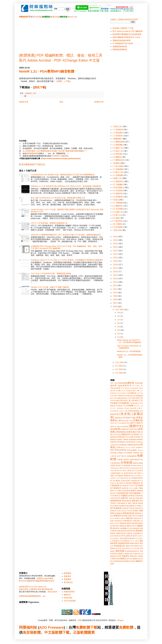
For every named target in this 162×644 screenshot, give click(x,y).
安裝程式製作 (126, 481)
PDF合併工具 (125, 401)
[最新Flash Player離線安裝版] (120, 423)
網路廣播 (123, 523)
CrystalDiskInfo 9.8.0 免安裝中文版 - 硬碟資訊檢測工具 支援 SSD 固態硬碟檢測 (62, 175)
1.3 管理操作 (118, 136)
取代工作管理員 (137, 471)
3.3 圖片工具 (118, 172)
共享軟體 (126, 463)
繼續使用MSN (132, 526)
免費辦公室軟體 (123, 460)
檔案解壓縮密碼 (33, 153)
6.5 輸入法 (117, 215)
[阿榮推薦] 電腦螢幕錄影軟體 (130, 445)
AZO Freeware (52, 627)
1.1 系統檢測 (118, 130)
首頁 (61, 102)
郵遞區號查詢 (134, 543)
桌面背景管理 (115, 498)
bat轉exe (139, 447)
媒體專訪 (33, 581)
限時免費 (120, 551)
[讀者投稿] (133, 429)
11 (119, 320)
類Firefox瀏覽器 (132, 559)
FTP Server (125, 388)
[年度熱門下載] (129, 418)
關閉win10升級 (116, 548)
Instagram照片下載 (133, 391)
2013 (115, 282)
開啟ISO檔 (129, 546)
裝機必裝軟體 (121, 533)
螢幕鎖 (113, 533)
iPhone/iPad (120, 450)
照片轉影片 (139, 506)
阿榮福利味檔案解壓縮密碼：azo (32, 596)
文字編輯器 (123, 496)
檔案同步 (125, 498)
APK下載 (114, 383)
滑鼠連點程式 (122, 503)
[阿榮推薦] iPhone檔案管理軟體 (129, 437)
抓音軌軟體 (126, 491)
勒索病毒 (127, 466)
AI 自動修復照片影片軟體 (123, 43)
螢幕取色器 (131, 531)
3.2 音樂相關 (118, 169)
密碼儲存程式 (136, 481)
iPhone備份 (132, 450)
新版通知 (67, 576)
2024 (115, 244)
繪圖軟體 (123, 526)
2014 (115, 279)
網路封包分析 (115, 523)
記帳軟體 (129, 533)
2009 (115, 296)
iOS (112, 450)
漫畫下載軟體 (133, 503)
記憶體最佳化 (138, 533)
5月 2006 (119, 366)
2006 (115, 307)
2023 (115, 247)
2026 (115, 237)
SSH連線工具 (120, 406)
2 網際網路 (117, 139)
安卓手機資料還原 (122, 478)
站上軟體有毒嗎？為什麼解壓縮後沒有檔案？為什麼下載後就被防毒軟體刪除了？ (55, 151)
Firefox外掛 (134, 388)
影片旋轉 (123, 486)
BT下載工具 (138, 386)
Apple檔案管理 (125, 386)
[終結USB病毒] (123, 426)
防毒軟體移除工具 (128, 548)
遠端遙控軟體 (124, 543)
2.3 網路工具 (118, 148)
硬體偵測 (117, 516)
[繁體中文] (136, 426)
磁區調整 (125, 516)
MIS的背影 (68, 598)
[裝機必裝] (125, 429)
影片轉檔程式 (116, 488)
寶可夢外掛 (121, 483)
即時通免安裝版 (136, 466)
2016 (115, 272)
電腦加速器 (129, 554)
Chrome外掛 (115, 388)
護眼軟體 (129, 536)
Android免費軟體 (126, 383)
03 (119, 330)
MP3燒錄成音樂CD (121, 398)
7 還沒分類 (117, 230)
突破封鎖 (129, 518)
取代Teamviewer (133, 468)
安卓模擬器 (116, 481)
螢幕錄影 (139, 531)
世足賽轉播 (128, 453)
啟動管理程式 (129, 473)
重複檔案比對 (120, 546)
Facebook (24, 581)
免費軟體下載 (87, 627)
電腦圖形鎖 (137, 554)
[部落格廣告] (121, 432)
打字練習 (119, 491)
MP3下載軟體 (119, 396)
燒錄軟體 (125, 508)
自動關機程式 (124, 528)
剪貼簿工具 (119, 466)
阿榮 (59, 81)
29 (119, 313)
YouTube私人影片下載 (119, 411)
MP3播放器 (128, 396)
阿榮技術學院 (69, 592)
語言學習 (122, 536)
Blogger (120, 620)
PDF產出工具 (137, 401)
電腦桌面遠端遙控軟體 (121, 40)
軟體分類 (55, 17)
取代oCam (119, 471)
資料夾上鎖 (137, 536)
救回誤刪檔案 (135, 493)
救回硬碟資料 (123, 493)
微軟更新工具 (127, 488)
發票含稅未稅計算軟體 (125, 511)
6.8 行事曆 (117, 224)
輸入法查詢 (135, 541)
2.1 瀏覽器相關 (119, 142)
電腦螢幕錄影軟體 (120, 46)
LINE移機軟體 (131, 393)
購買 (91, 632)
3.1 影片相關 (118, 166)
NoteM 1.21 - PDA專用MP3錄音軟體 (47, 71)
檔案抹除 (132, 498)
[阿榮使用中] (126, 434)
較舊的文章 (99, 102)
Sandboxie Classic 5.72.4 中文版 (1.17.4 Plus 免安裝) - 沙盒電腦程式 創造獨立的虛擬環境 (67, 260)
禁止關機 (115, 518)
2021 (115, 254)
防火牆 (137, 548)
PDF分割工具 (137, 398)
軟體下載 (62, 632)
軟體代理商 (24, 589)
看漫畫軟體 (118, 513)
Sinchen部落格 (70, 601)
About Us (72, 17)
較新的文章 (24, 102)
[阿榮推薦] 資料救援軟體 (126, 442)
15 (119, 316)
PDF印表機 (114, 401)
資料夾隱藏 (124, 538)
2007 (115, 303)
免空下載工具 (122, 456)
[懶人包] (129, 421)
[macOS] (114, 414)
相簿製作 (136, 511)
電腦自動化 (134, 556)
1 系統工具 (117, 127)
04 (119, 327)
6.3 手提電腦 (118, 209)
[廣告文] (122, 420)
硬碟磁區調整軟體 (120, 49)
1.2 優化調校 (118, 133)
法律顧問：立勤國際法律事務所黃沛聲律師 (124, 19)
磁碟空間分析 (133, 516)
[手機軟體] (138, 420)
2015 (115, 275)
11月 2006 (120, 362)
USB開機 (130, 406)
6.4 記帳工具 (118, 212)
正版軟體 (80, 632)
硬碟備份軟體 (128, 513)
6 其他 (115, 200)
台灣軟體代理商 (35, 589)
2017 (115, 268)
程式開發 (122, 518)
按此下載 (40, 87)
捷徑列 (133, 491)
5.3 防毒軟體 (118, 197)
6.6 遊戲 (116, 218)
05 (119, 323)
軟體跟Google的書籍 (45, 578)
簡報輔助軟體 (118, 521)
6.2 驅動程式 (118, 206)
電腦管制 (125, 556)
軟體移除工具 (117, 541)
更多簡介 (50, 581)
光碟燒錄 (136, 453)
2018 (115, 265)
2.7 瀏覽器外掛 (119, 160)
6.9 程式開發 (118, 227)
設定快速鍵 (114, 536)
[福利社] (113, 426)
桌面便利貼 (139, 496)
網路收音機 (130, 523)
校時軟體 (131, 496)
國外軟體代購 (47, 589)
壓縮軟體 (127, 476)
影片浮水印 (131, 486)
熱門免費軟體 (116, 508)
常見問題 (37, 17)
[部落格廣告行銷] (133, 432)
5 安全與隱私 (118, 188)
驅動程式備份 (130, 561)
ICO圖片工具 (120, 391)
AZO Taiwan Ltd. (40, 587)
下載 (67, 81)
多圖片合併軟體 (136, 476)
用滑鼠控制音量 (135, 508)
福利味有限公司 (25, 587)
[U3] (141, 411)
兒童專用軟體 (115, 463)
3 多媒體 (116, 163)
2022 (115, 251)
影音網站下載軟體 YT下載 (123, 28)
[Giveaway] (134, 411)
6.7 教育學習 (118, 221)
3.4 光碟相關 (118, 175)
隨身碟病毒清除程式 (132, 551)
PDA (35, 93)
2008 (115, 300)
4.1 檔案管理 (118, 181)
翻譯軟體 (116, 528)
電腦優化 (121, 554)
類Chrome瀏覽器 (119, 559)
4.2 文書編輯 (118, 184)
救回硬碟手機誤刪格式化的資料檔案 (127, 34)
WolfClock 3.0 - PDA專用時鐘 (129, 351)
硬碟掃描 (138, 513)
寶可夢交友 (68, 582)
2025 (115, 240)
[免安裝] (125, 414)
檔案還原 (136, 501)
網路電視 (116, 526)
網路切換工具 (138, 521)
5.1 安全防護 (118, 191)
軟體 (37, 632)
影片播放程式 (135, 483)
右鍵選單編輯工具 (117, 473)
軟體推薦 (67, 573)
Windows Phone (123, 408)
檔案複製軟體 (127, 501)
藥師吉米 (67, 595)
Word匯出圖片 (137, 408)
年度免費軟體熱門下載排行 (32, 164)
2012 (115, 286)
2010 (115, 293)
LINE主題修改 (121, 393)
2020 (115, 258)
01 (119, 337)
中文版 (50, 632)
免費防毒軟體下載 (136, 460)
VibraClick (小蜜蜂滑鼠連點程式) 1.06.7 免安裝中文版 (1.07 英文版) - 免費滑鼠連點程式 (66, 235)
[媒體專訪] (119, 418)
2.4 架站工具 (118, 151)
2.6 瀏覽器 (117, 157)
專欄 (127, 483)
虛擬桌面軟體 (122, 531)
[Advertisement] (61, 34)
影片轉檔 (139, 486)
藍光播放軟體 (134, 528)
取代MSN (123, 468)
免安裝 (28, 632)
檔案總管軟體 (116, 501)
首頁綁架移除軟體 (119, 561)
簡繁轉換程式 (128, 521)
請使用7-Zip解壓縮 (61, 156)
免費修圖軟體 (132, 456)
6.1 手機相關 (118, 203)
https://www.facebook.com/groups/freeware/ (61, 158)
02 (119, 334)
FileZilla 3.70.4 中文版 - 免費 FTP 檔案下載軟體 (50, 287)
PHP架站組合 (134, 403)
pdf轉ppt (120, 453)
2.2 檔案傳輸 (118, 145)
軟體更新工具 (133, 538)
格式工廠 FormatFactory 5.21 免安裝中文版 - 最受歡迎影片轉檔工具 (58, 198)
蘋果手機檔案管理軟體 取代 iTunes (126, 37)
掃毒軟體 (140, 491)
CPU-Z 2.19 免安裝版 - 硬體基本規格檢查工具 (49, 223)
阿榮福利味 (28, 627)
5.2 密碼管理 (118, 194)
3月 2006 (119, 373)
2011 (115, 289)
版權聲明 (41, 581)
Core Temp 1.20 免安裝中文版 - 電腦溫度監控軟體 (51, 274)
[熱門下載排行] (137, 423)
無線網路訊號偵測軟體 (127, 506)
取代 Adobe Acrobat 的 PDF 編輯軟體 (128, 31)
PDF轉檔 (114, 403)
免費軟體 (29, 93)
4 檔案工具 (117, 178)
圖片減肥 (137, 473)
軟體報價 (67, 579)
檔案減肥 (140, 498)
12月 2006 (120, 310)
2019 (115, 261)
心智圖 (135, 488)
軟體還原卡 (127, 541)
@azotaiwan (52, 592)
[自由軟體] (115, 429)
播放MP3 (114, 493)
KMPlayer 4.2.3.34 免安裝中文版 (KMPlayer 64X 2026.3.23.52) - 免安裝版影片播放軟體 (66, 186)
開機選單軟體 (138, 546)
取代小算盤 (127, 471)
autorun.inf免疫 (130, 448)
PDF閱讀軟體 (123, 403)
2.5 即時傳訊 (118, 154)
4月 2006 (119, 369)
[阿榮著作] (120, 447)
